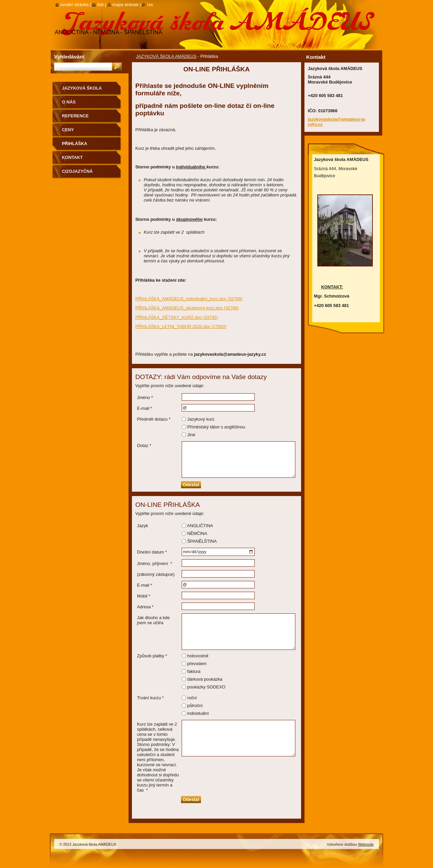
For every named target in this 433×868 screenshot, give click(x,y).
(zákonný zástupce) (156, 574)
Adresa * (145, 607)
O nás (69, 102)
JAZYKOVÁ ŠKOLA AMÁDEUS (166, 56)
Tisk (100, 5)
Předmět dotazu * (154, 419)
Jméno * (145, 397)
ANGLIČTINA (200, 526)
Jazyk (143, 526)
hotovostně (198, 656)
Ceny (68, 130)
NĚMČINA (197, 533)
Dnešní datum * (152, 552)
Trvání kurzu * (150, 698)
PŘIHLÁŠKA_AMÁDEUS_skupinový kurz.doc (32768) (187, 308)
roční (192, 698)
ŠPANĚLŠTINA (202, 541)
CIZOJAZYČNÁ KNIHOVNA (77, 174)
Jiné (191, 435)
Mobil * (144, 596)
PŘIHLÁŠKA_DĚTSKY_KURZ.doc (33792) (177, 317)
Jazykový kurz (201, 419)
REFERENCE (75, 116)
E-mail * (145, 408)
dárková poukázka (205, 679)
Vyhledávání (69, 57)
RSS (150, 5)
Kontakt (72, 157)
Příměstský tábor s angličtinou (216, 427)
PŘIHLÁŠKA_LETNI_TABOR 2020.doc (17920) (181, 326)
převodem (197, 664)
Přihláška (75, 144)
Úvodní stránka (74, 5)
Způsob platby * (152, 656)
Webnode (366, 844)
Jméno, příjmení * (155, 564)
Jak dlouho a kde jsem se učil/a (153, 620)
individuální (198, 713)
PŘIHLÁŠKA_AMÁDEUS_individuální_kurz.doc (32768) (189, 299)
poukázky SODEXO (206, 687)
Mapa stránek (126, 5)
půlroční (195, 706)
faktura (194, 671)
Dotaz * (144, 445)
